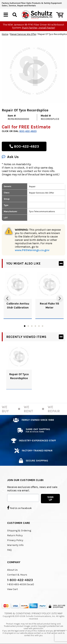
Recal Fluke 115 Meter (49, 306)
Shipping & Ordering (19, 531)
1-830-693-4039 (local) (21, 584)
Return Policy (15, 535)
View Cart (13, 589)
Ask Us (10, 157)
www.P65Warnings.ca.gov (32, 250)
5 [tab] (39, 326)
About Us (12, 570)
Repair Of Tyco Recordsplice (19, 376)
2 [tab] (28, 326)
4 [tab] (35, 326)
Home (5, 34)
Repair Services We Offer (23, 34)
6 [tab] (43, 326)
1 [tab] (25, 326)
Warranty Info (15, 545)
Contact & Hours (17, 575)
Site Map (57, 613)
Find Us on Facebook (19, 508)
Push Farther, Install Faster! (39, 28)
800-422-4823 (28, 131)
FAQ (9, 550)
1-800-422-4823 (20, 580)
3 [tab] (32, 326)
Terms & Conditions (17, 613)
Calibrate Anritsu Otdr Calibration (18, 306)
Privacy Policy (15, 540)
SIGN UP (50, 498)
